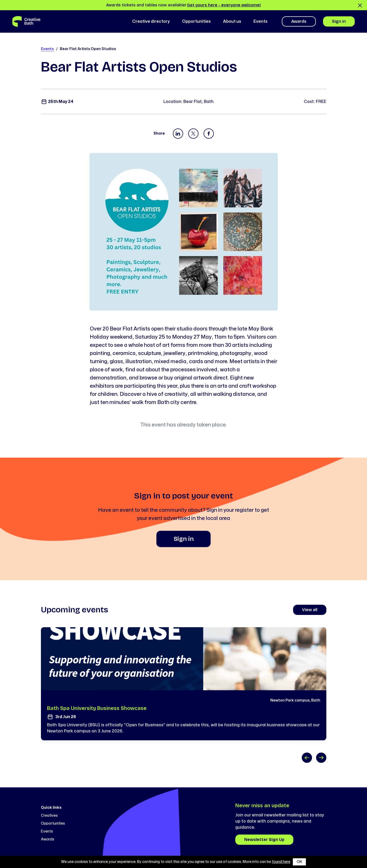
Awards (299, 21)
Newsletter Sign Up (264, 840)
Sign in (339, 21)
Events (47, 49)
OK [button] (299, 862)
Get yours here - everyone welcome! (224, 5)
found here (281, 862)
